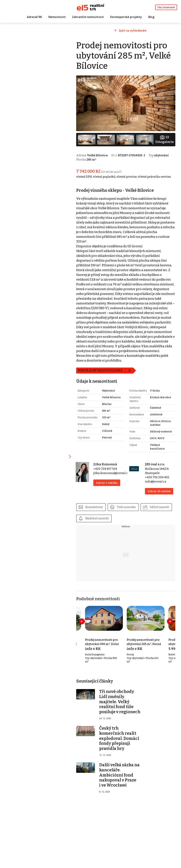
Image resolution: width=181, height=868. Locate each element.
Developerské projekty (126, 17)
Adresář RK (34, 17)
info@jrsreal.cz (156, 481)
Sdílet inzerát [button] (97, 518)
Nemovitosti (57, 17)
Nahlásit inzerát (132, 518)
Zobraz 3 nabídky (108, 482)
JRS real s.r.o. (156, 464)
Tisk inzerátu (128, 506)
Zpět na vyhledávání (134, 31)
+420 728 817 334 (107, 468)
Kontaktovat (96, 506)
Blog (151, 17)
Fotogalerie (164, 139)
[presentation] (84, 621)
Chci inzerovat (166, 7)
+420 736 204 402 (158, 477)
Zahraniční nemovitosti (88, 17)
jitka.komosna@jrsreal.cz (113, 472)
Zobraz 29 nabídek (160, 490)
